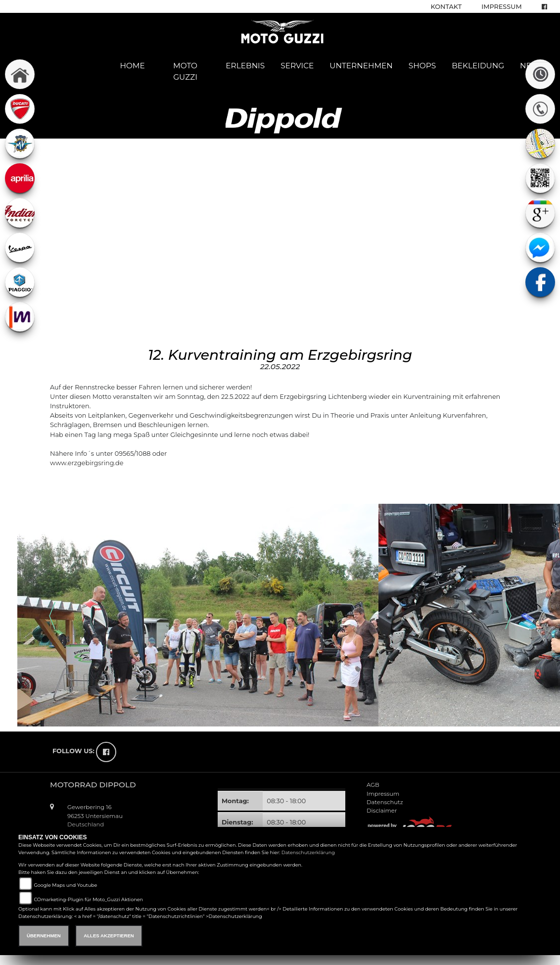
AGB (373, 785)
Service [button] (297, 66)
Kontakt (446, 7)
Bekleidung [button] (478, 66)
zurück (64, 485)
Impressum (501, 7)
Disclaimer (382, 811)
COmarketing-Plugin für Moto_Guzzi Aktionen (88, 899)
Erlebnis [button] (245, 66)
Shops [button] (422, 66)
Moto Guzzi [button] (185, 71)
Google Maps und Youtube (65, 885)
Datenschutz (385, 802)
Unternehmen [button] (361, 66)
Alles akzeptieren (109, 936)
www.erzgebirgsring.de (87, 463)
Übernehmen (44, 936)
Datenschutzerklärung (308, 852)
